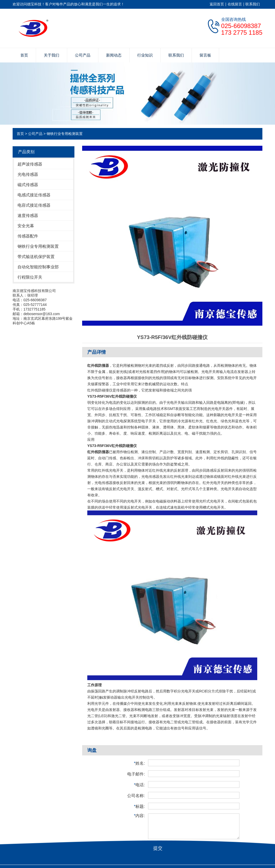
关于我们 (51, 55)
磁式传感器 (28, 185)
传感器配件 (28, 236)
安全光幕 (26, 226)
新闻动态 (114, 55)
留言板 (205, 55)
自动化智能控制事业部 (38, 267)
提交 (158, 848)
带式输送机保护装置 (36, 257)
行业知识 (145, 55)
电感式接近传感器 (34, 195)
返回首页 (217, 4)
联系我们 (253, 4)
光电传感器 (28, 174)
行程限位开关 (30, 277)
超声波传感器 (30, 164)
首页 (24, 55)
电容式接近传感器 (34, 205)
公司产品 (83, 55)
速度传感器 (28, 216)
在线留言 (235, 4)
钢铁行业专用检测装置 (65, 134)
